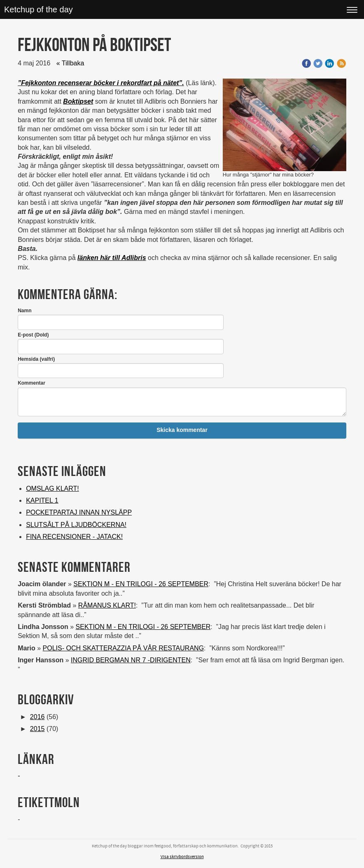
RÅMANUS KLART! (107, 605)
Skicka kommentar (182, 430)
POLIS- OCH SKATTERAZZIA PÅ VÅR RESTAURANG (123, 648)
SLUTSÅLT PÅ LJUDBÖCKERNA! (76, 525)
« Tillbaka (70, 63)
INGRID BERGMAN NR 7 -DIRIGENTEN (131, 660)
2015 (37, 729)
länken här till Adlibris (112, 258)
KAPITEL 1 (42, 500)
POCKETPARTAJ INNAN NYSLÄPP (79, 512)
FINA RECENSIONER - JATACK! (74, 537)
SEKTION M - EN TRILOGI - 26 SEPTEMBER (141, 584)
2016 (37, 717)
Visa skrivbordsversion (182, 857)
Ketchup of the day (38, 9)
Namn (24, 311)
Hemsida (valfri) (36, 359)
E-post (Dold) (33, 335)
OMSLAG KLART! (52, 489)
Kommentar (31, 383)
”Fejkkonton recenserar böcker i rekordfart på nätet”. (101, 83)
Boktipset (78, 101)
